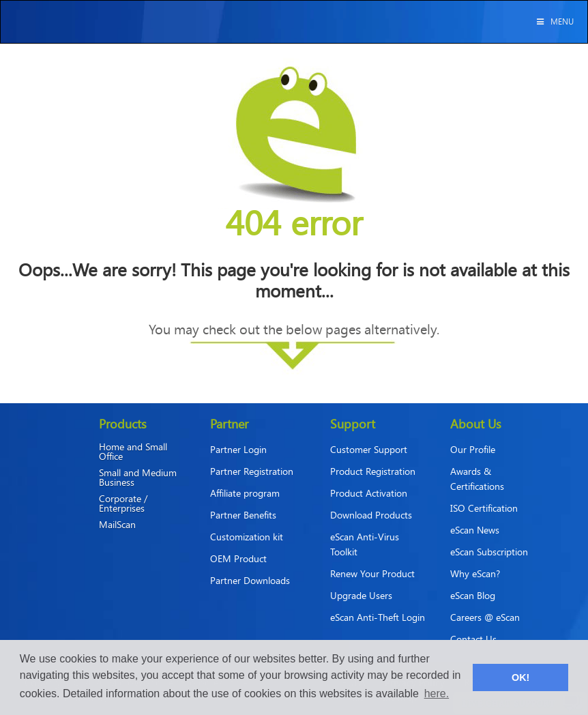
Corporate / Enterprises (123, 504)
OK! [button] (520, 677)
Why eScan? (475, 573)
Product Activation (369, 493)
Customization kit (247, 537)
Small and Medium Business (138, 478)
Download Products (371, 515)
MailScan (117, 525)
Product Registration (373, 471)
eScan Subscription (489, 552)
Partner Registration (252, 471)
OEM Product (238, 558)
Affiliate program (245, 493)
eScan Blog (473, 595)
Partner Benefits (243, 515)
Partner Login (238, 449)
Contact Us (473, 639)
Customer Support (369, 449)
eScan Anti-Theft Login (378, 617)
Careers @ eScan (485, 617)
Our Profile (473, 449)
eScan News (475, 530)
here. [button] (437, 694)
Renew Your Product (372, 573)
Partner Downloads (250, 580)
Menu (554, 21)
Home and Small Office (133, 452)
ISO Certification (484, 508)
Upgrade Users (361, 595)
